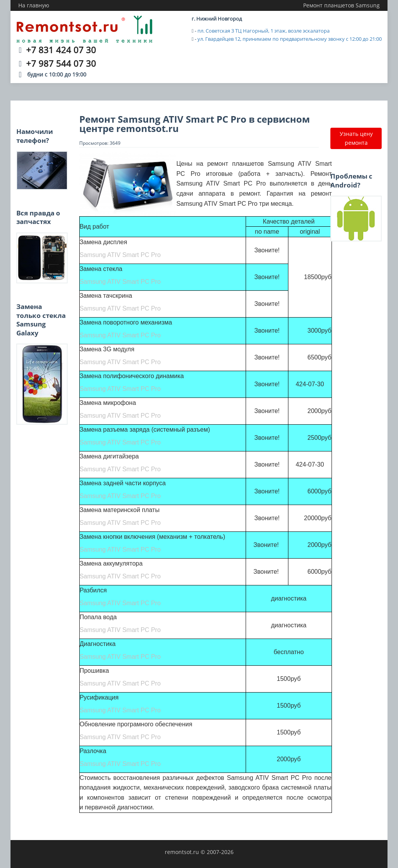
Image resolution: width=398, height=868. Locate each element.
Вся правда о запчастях (38, 217)
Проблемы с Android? (351, 180)
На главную (34, 5)
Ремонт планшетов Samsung (341, 5)
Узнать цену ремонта (356, 138)
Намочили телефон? (35, 136)
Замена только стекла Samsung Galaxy (41, 319)
